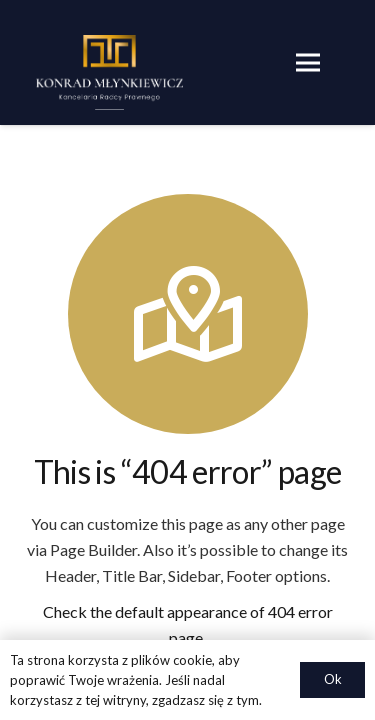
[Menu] (308, 63)
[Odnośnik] (109, 72)
